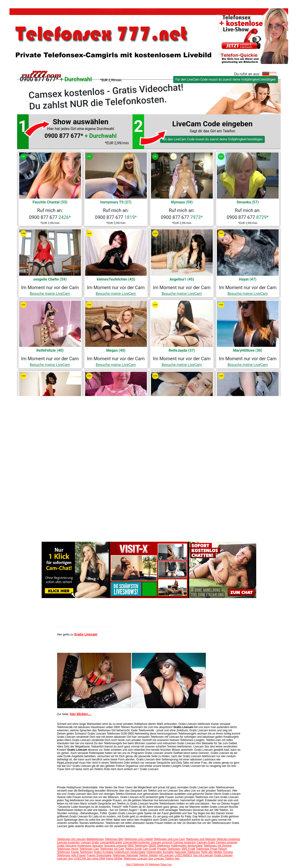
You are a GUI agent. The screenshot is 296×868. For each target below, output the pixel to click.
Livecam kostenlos (69, 842)
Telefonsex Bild (114, 839)
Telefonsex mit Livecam (72, 839)
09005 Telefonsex (159, 846)
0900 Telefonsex (137, 846)
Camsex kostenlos (185, 842)
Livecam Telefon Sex (167, 859)
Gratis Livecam (86, 634)
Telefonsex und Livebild (138, 839)
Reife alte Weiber (212, 852)
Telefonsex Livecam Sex (138, 859)
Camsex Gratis (206, 842)
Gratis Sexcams (67, 846)
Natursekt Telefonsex (188, 852)
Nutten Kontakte (104, 852)
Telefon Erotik (134, 849)
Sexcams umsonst (115, 846)
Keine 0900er (114, 859)
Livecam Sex (65, 859)
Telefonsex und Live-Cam (169, 839)
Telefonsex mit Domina (217, 846)
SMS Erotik (188, 849)
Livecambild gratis (111, 842)
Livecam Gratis (90, 842)
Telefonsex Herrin (68, 849)
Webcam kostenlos (228, 839)
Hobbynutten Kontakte (160, 852)
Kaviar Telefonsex (82, 852)
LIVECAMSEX (183, 855)
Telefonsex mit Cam (112, 849)
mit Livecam (166, 855)
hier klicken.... (81, 714)
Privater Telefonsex (169, 849)
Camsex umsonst (227, 842)
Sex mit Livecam (203, 855)
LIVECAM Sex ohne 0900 (90, 859)
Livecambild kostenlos (136, 842)
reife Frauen (79, 855)
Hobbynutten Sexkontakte (187, 846)
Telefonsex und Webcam (201, 839)
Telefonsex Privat (207, 849)
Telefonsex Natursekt (125, 855)
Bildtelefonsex (95, 839)
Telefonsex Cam (89, 849)
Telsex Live (166, 864)
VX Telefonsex (152, 864)
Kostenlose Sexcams (90, 846)
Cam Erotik (150, 849)
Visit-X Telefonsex (135, 864)
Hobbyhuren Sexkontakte (130, 852)
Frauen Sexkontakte (99, 855)
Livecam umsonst (162, 842)
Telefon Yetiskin (149, 855)
